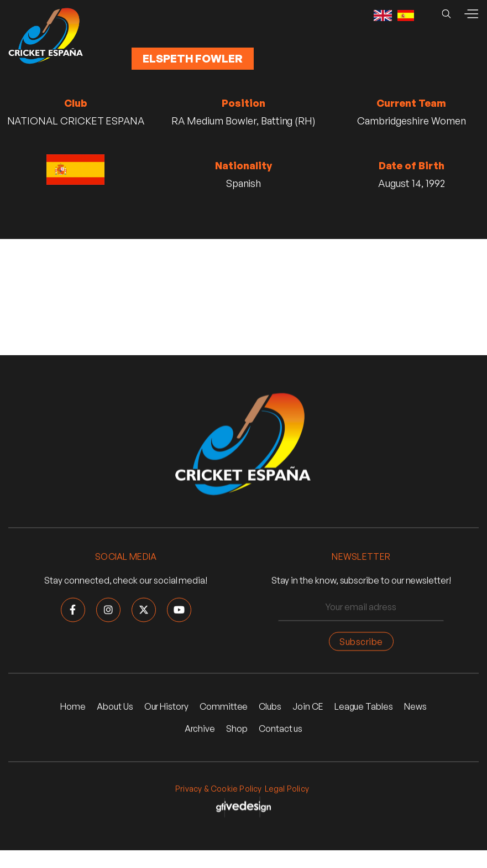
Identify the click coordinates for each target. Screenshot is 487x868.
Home (73, 708)
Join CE (308, 708)
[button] (471, 14)
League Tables (364, 708)
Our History (166, 708)
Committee (224, 708)
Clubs (270, 708)
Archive (200, 729)
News (415, 708)
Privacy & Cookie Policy (219, 789)
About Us (115, 708)
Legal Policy (287, 789)
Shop (237, 729)
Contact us (281, 729)
